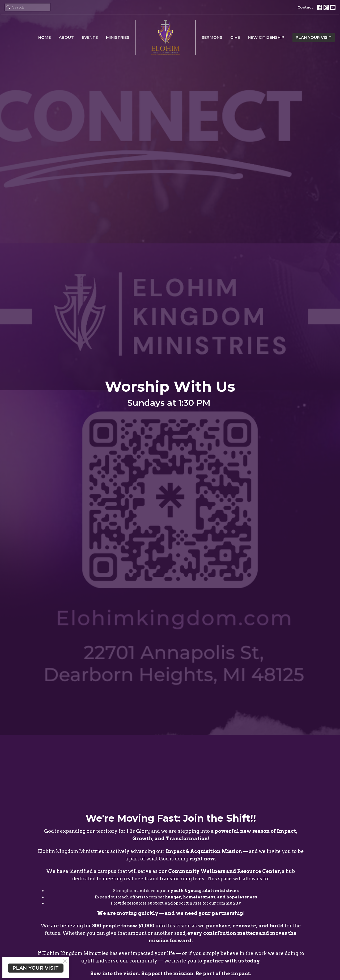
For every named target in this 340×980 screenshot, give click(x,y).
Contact (305, 7)
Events (90, 37)
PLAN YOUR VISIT (314, 37)
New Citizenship (266, 37)
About (66, 37)
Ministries (118, 37)
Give (235, 37)
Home (44, 37)
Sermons (212, 37)
